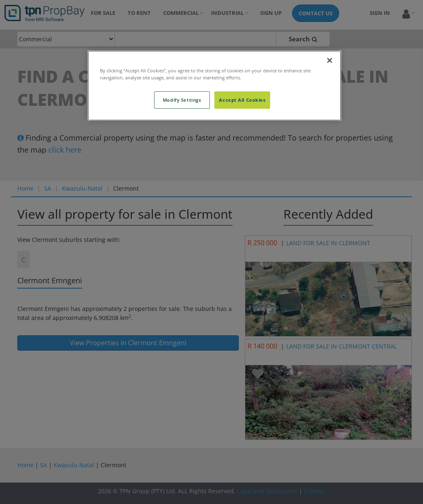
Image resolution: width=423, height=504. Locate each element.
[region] (214, 86)
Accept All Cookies (242, 100)
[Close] (330, 60)
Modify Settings (182, 100)
